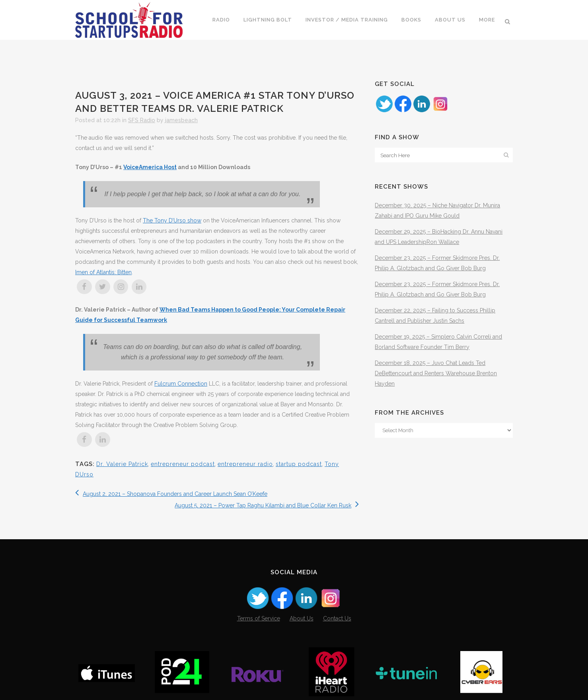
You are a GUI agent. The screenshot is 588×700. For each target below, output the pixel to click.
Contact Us (337, 618)
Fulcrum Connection (181, 384)
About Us (302, 618)
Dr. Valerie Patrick (122, 464)
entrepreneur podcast (183, 464)
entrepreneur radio (245, 464)
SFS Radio (142, 120)
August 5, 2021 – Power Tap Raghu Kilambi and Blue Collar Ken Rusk (267, 505)
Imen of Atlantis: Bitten (103, 272)
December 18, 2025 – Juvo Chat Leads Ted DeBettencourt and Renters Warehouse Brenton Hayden (436, 373)
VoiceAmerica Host (150, 167)
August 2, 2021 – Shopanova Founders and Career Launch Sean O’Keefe (171, 494)
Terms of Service (259, 618)
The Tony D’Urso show (172, 220)
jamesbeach (181, 120)
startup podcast (299, 464)
